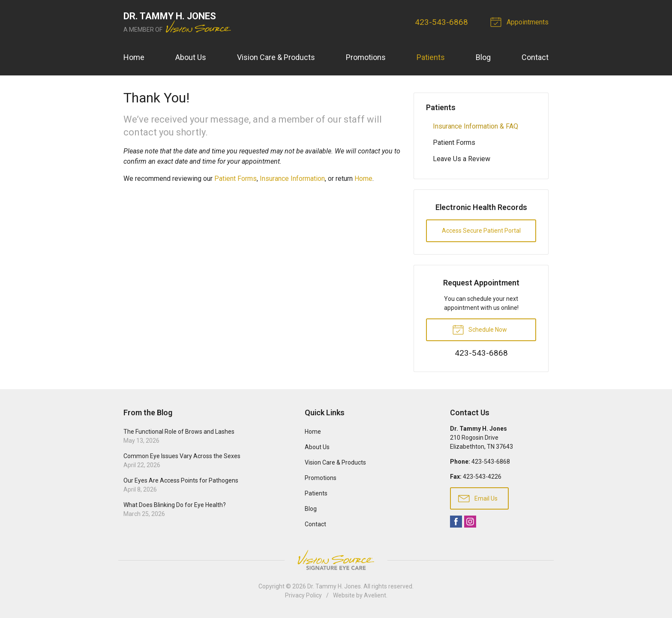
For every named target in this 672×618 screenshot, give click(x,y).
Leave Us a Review (462, 159)
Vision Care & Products (276, 57)
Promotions (366, 57)
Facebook (456, 522)
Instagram (470, 522)
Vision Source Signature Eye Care (336, 560)
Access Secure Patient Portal (481, 231)
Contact (535, 57)
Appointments (521, 21)
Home (134, 57)
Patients (431, 57)
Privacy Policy (303, 595)
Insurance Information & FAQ (475, 126)
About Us (191, 57)
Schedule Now (480, 329)
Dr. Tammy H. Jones (334, 586)
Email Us (478, 498)
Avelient (375, 595)
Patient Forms (235, 178)
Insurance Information (292, 178)
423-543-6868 (441, 22)
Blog (483, 57)
